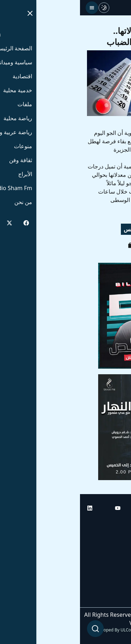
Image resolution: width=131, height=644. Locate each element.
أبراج (119, 542)
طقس (51, 229)
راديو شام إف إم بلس (100, 581)
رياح (117, 229)
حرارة (95, 229)
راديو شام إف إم (105, 561)
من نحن (115, 600)
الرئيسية (114, 522)
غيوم (73, 229)
